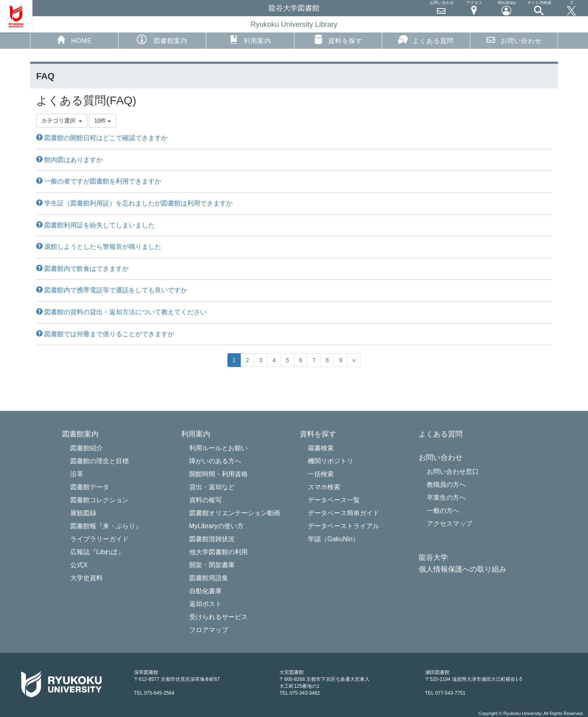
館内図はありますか (69, 160)
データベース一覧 (334, 500)
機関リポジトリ (331, 461)
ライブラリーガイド (99, 539)
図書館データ (90, 487)
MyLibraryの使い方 (216, 526)
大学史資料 (86, 578)
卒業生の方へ (446, 498)
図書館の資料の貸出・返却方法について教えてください (121, 312)
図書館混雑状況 (212, 539)
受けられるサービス (218, 617)
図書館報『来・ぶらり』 (106, 526)
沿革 (77, 474)
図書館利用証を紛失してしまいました (95, 225)
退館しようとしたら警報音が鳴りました (99, 247)
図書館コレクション (99, 500)
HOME (74, 39)
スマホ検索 (324, 487)
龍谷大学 (433, 558)
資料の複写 (205, 500)
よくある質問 (426, 39)
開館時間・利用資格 (218, 474)
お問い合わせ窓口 (453, 472)
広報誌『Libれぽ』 (97, 552)
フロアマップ (209, 630)
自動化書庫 (205, 591)
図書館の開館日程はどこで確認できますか (102, 138)
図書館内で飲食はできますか (82, 269)
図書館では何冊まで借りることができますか (105, 334)
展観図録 (83, 513)
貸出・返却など (212, 487)
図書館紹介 (86, 448)
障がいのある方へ (215, 461)
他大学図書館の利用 (218, 552)
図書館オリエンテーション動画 (235, 513)
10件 (103, 121)
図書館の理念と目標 (99, 461)
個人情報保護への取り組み (463, 569)
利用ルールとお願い (218, 448)
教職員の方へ (446, 485)
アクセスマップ (450, 524)
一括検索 (321, 474)
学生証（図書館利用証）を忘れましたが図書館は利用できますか (134, 203)
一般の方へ (443, 511)
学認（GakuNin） (333, 539)
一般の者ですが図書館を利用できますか (99, 181)
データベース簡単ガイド (344, 513)
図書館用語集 (209, 578)
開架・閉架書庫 (212, 565)
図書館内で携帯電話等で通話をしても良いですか (112, 290)
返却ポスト (205, 604)
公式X (79, 565)
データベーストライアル (344, 526)
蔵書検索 (321, 448)
